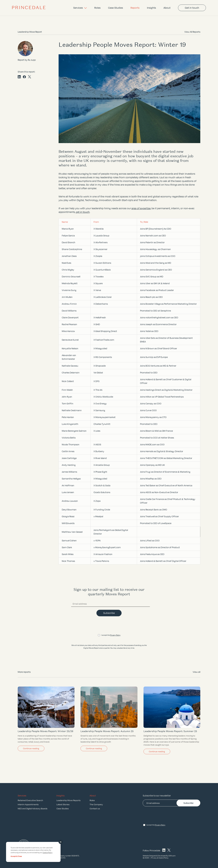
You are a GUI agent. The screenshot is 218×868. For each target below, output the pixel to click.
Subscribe (109, 613)
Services (80, 8)
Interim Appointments (28, 804)
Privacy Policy (115, 635)
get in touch (83, 212)
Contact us (95, 808)
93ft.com (172, 856)
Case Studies (116, 8)
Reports (135, 8)
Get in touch (192, 8)
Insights (151, 8)
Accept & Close (16, 856)
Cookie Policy (163, 858)
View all (197, 672)
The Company (96, 804)
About (167, 8)
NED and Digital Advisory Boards (33, 808)
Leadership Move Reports (69, 800)
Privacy (154, 858)
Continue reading (31, 748)
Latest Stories (63, 804)
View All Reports (192, 32)
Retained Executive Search (30, 800)
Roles (97, 8)
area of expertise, (141, 208)
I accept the (111, 635)
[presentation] (109, 625)
